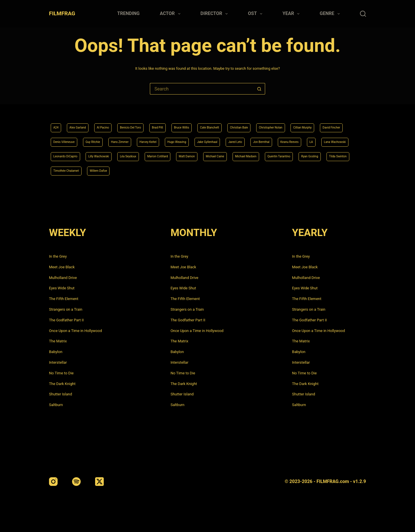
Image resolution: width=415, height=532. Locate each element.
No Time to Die (61, 373)
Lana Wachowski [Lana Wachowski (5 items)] (154, 154)
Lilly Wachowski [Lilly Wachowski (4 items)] (238, 154)
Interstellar (58, 362)
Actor (171, 14)
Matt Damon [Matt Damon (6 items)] (348, 154)
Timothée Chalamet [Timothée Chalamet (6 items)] (260, 170)
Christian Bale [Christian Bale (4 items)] (281, 123)
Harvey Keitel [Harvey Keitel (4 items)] (243, 139)
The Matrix (58, 341)
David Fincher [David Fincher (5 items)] (102, 139)
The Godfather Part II (66, 320)
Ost (256, 14)
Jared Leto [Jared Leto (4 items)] (351, 139)
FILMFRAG (62, 13)
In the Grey (58, 256)
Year (292, 14)
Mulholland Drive (63, 278)
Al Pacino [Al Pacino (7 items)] (114, 123)
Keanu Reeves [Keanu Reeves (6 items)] (100, 154)
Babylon (56, 352)
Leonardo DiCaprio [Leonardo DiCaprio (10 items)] (197, 154)
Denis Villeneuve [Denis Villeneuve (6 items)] (140, 139)
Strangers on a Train (66, 309)
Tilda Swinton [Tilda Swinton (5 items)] (219, 170)
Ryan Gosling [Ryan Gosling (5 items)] (184, 170)
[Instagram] (53, 482)
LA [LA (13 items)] (126, 154)
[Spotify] (76, 482)
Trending (129, 13)
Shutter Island (61, 394)
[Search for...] (202, 89)
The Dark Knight (62, 384)
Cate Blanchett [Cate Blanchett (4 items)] (244, 123)
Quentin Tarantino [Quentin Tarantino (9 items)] (146, 170)
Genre (331, 14)
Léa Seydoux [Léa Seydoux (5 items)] (275, 154)
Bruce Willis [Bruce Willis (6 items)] (210, 123)
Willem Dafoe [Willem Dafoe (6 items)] (300, 170)
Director (215, 14)
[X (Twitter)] (99, 482)
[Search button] (259, 89)
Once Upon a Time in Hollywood (76, 331)
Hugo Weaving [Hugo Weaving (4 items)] (279, 139)
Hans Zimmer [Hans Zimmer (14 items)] (209, 139)
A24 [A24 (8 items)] (57, 123)
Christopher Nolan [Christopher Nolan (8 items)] (320, 123)
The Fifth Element (64, 299)
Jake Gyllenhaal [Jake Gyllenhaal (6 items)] (317, 139)
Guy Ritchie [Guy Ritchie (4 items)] (175, 139)
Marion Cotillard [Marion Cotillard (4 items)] (311, 154)
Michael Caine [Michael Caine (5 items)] (66, 170)
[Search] (363, 14)
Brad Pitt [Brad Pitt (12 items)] (181, 123)
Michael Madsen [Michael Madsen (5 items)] (104, 170)
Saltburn (56, 405)
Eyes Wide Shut (62, 288)
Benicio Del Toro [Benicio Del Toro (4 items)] (147, 123)
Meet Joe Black (62, 267)
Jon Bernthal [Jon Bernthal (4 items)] (65, 154)
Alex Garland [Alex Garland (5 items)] (83, 123)
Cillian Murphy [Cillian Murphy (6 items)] (66, 139)
